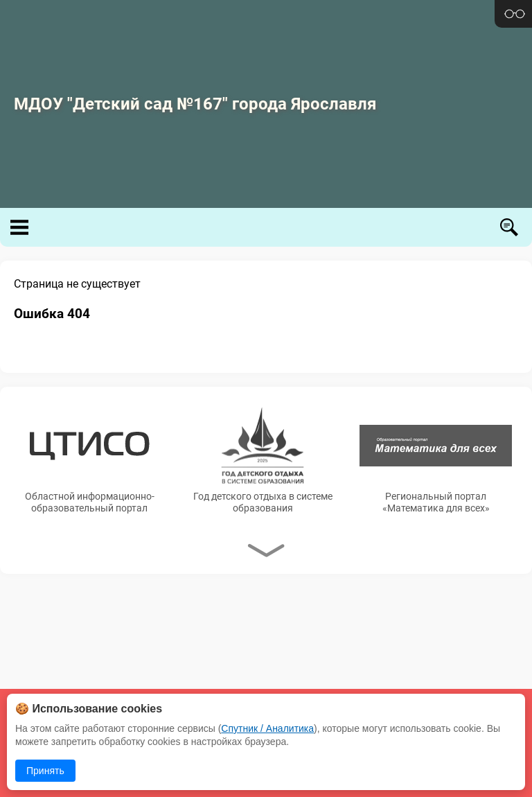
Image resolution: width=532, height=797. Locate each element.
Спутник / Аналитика (267, 728)
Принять (45, 771)
